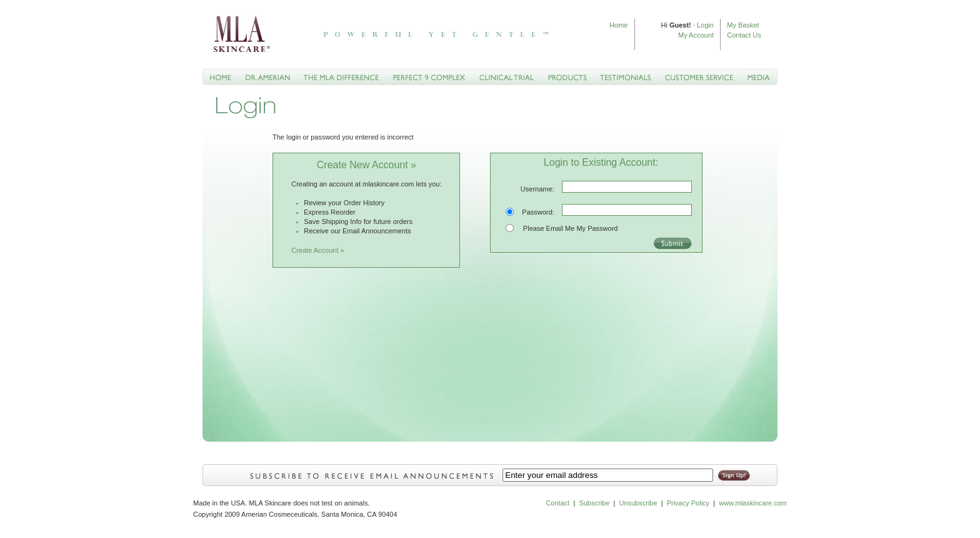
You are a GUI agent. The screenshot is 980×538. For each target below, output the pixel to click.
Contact (557, 503)
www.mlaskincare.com (752, 503)
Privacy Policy (688, 503)
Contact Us (744, 35)
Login (705, 25)
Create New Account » (367, 165)
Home (618, 25)
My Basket (743, 25)
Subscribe (594, 503)
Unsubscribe (638, 503)
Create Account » (317, 250)
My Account (696, 35)
